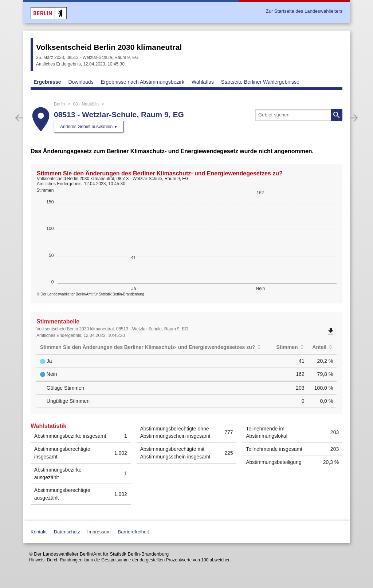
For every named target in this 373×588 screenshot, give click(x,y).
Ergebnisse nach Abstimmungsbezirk (143, 82)
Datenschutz (67, 532)
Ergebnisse (47, 82)
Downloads (81, 82)
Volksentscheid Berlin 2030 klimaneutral (109, 47)
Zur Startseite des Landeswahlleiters (304, 11)
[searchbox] (299, 115)
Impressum (99, 532)
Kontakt (39, 532)
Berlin (60, 104)
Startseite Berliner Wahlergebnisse (260, 82)
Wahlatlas (203, 82)
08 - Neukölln (86, 104)
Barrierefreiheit (134, 532)
